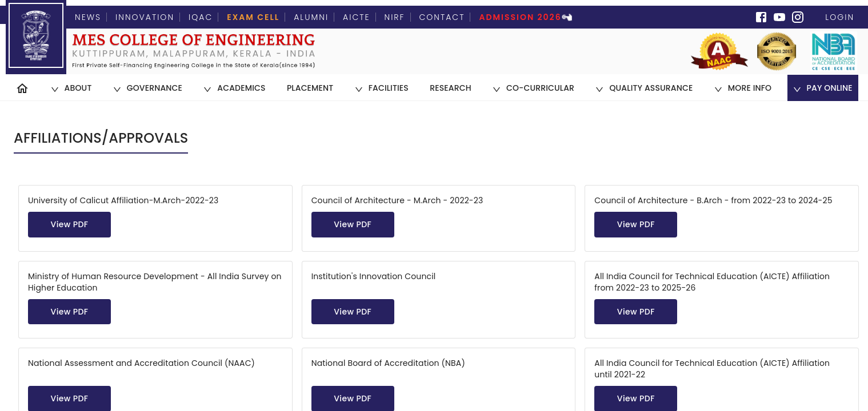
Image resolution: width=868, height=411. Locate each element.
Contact (442, 17)
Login (838, 17)
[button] (71, 88)
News (88, 17)
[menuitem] (22, 88)
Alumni (311, 17)
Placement (310, 88)
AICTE (356, 17)
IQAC (201, 17)
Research (450, 88)
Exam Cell (253, 17)
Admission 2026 (520, 17)
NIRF (395, 17)
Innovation (145, 17)
